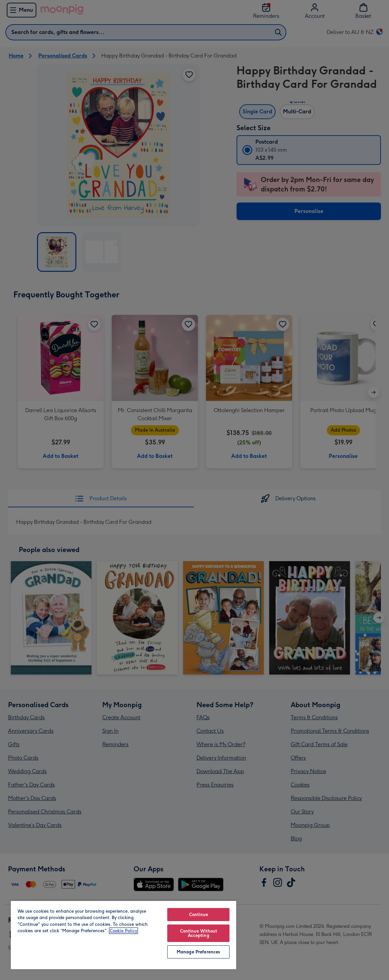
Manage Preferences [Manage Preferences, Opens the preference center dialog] (198, 952)
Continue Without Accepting (199, 933)
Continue (199, 915)
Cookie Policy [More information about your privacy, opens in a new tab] (123, 931)
